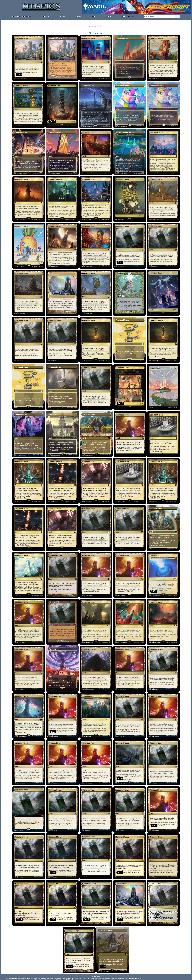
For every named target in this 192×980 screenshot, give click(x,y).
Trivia (108, 16)
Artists (62, 16)
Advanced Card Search (21, 16)
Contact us (96, 977)
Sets (93, 16)
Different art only (96, 33)
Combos (45, 16)
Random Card (127, 16)
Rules (78, 16)
